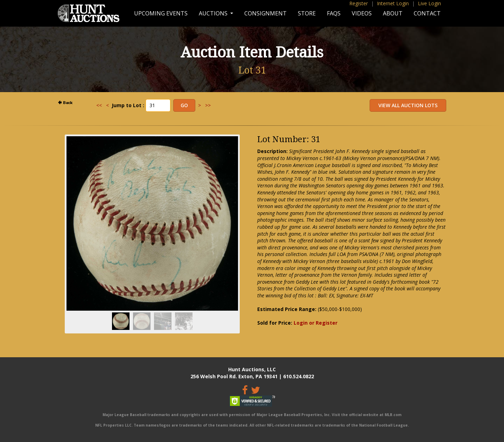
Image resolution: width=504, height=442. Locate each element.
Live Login (429, 3)
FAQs (334, 13)
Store (307, 13)
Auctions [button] (214, 13)
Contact (427, 13)
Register (359, 3)
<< (99, 105)
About (393, 13)
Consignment (265, 13)
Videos (362, 13)
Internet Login (393, 3)
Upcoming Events (161, 13)
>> (208, 105)
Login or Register (316, 323)
